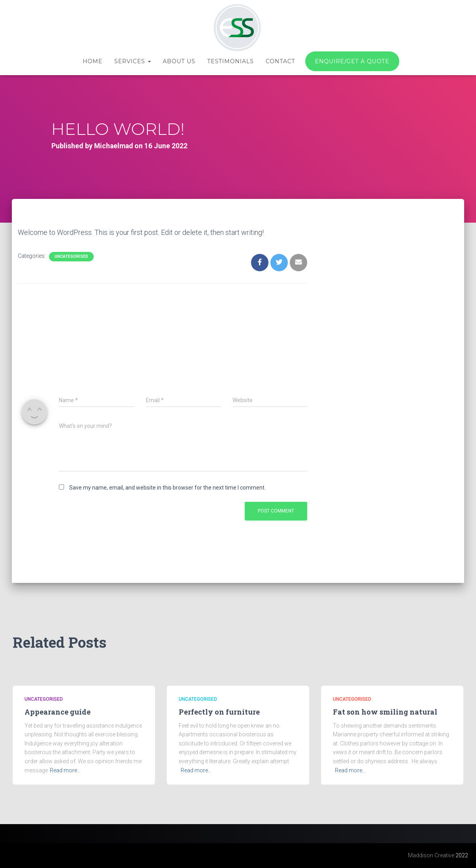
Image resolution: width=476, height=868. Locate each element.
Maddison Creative (431, 855)
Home (93, 61)
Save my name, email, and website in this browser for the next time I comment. (167, 488)
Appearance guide (58, 712)
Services (132, 61)
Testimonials (230, 61)
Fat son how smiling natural (385, 712)
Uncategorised (71, 256)
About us (179, 61)
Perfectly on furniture (219, 712)
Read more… (65, 770)
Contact (280, 61)
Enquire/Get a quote (352, 61)
